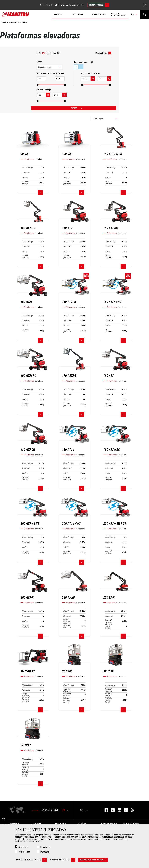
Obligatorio (23, 847)
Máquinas (36, 824)
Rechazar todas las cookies (32, 860)
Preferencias (24, 852)
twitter (111, 810)
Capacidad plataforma (26, 183)
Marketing (45, 852)
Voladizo (25, 178)
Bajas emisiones (79, 67)
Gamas (39, 62)
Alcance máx (26, 173)
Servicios (82, 824)
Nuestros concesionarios (118, 14)
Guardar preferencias (63, 860)
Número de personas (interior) (108, 626)
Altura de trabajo (27, 168)
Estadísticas (46, 847)
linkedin (124, 810)
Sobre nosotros (109, 824)
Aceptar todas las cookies (94, 860)
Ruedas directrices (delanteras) (67, 621)
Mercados (14, 824)
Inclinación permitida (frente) (67, 700)
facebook (105, 810)
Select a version (99, 5)
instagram (118, 810)
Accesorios (61, 824)
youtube (131, 810)
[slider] (38, 85)
